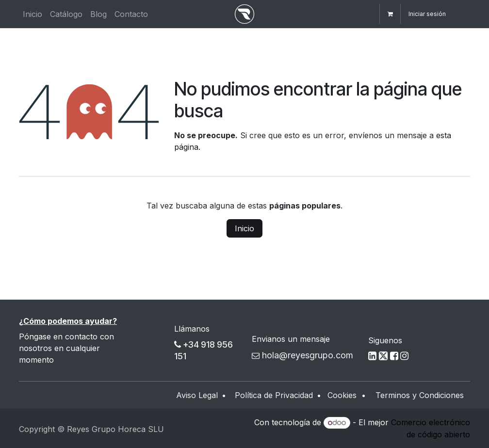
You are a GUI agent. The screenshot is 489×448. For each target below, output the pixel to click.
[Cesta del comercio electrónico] (390, 14)
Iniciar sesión (427, 14)
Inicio (244, 228)
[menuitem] (33, 14)
